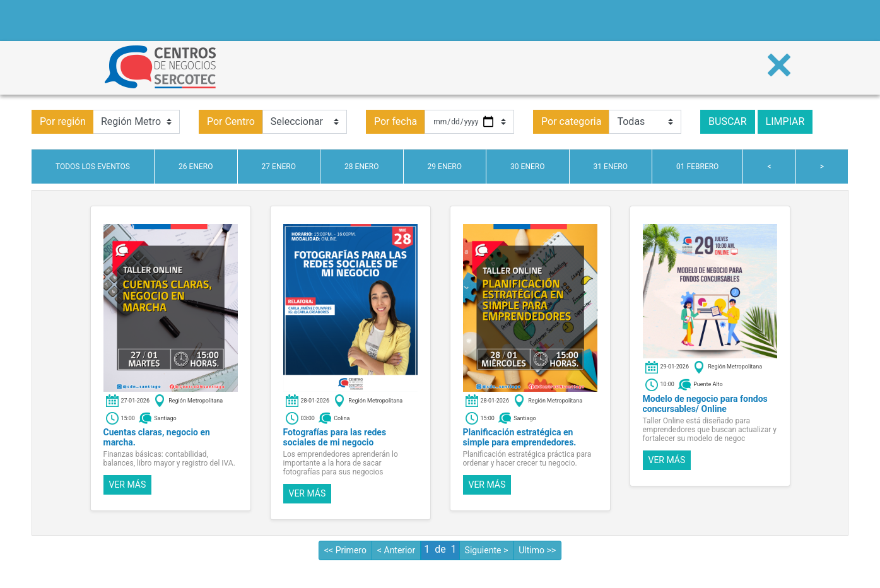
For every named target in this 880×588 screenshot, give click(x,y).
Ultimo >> (537, 550)
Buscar (728, 121)
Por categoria (571, 121)
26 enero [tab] (196, 167)
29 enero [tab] (445, 167)
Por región (63, 121)
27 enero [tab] (279, 167)
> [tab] (822, 167)
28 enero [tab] (361, 167)
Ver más (128, 485)
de (440, 549)
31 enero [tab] (611, 167)
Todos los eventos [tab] (93, 167)
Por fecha (396, 121)
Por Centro (231, 121)
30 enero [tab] (527, 167)
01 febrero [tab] (697, 167)
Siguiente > (487, 550)
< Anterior (396, 550)
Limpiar (785, 121)
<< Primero (345, 550)
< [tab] (770, 167)
